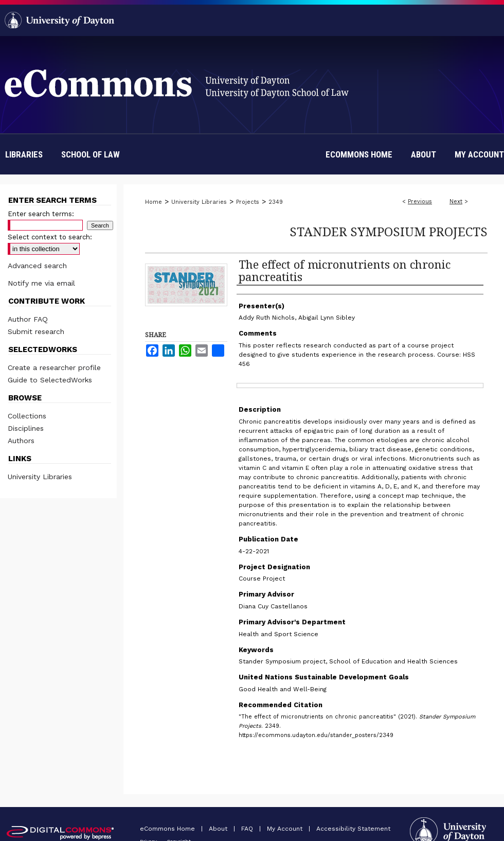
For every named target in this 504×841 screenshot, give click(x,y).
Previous (420, 202)
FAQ (248, 829)
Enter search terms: (41, 214)
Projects (248, 202)
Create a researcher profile (54, 367)
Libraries (24, 154)
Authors (21, 441)
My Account (286, 829)
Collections (27, 416)
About (219, 829)
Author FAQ (28, 319)
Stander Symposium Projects (389, 231)
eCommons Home (168, 829)
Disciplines (26, 428)
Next (456, 202)
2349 (276, 202)
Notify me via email (41, 283)
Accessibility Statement (353, 829)
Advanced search (37, 266)
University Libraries (199, 202)
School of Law (91, 154)
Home (154, 202)
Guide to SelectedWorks (50, 380)
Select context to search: (50, 237)
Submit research (36, 331)
